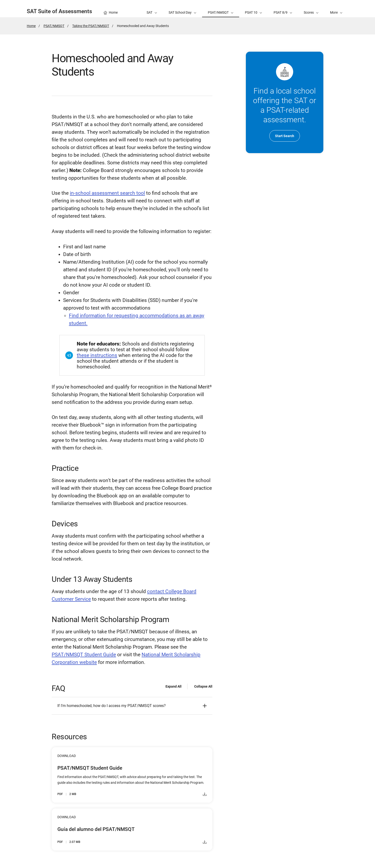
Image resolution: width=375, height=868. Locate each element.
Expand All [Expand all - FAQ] (174, 686)
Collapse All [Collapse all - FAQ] (203, 686)
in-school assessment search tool (107, 193)
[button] (336, 9)
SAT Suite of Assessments (59, 11)
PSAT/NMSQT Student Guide (84, 655)
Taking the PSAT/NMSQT (91, 26)
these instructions (97, 355)
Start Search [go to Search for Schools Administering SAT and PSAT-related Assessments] (285, 136)
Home (31, 26)
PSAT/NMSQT (54, 26)
